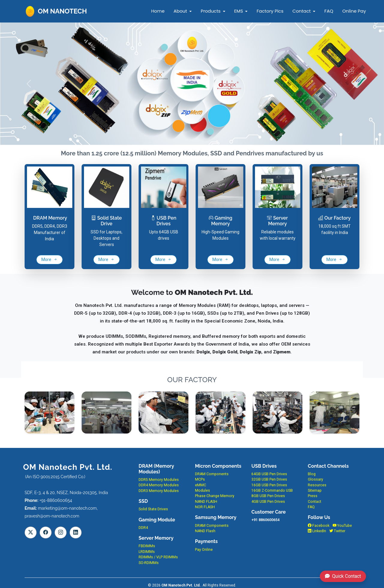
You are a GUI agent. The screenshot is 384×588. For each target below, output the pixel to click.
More (49, 259)
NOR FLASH (205, 507)
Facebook (319, 526)
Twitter (337, 531)
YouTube (342, 526)
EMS (238, 11)
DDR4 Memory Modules (159, 485)
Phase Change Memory (215, 496)
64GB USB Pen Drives (269, 474)
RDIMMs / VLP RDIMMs (158, 557)
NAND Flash (205, 531)
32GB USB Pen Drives (269, 479)
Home (158, 11)
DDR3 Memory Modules (159, 491)
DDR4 (143, 528)
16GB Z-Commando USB (272, 490)
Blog (312, 474)
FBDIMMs (147, 546)
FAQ (329, 11)
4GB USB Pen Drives (268, 502)
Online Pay (354, 11)
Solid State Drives (153, 509)
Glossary (315, 479)
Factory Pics (270, 11)
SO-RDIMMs (149, 563)
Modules (202, 490)
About (180, 11)
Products (211, 11)
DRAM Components (212, 474)
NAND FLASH (206, 502)
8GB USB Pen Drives (268, 496)
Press (313, 496)
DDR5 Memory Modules (159, 480)
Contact (302, 11)
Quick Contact (343, 576)
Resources (317, 485)
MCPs (200, 479)
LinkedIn (317, 531)
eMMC (201, 485)
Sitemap (315, 490)
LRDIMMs (147, 552)
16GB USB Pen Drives (269, 485)
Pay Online (204, 550)
